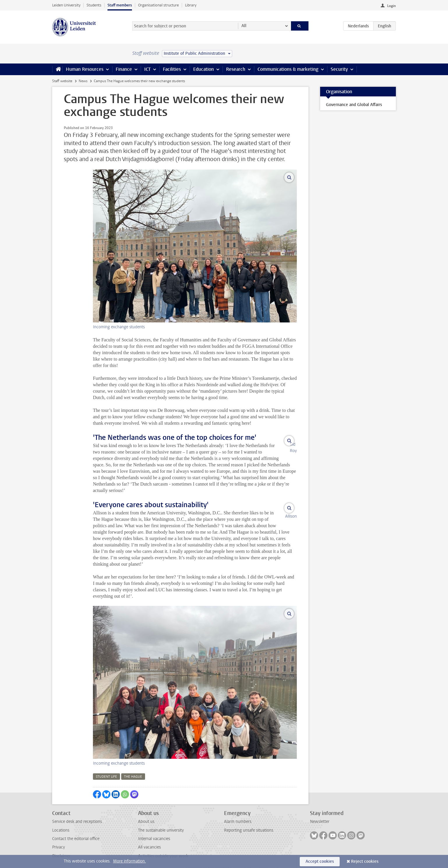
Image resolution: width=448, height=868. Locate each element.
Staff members (120, 5)
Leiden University (66, 5)
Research (236, 69)
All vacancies (149, 841)
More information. (129, 861)
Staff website (62, 81)
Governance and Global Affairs (354, 105)
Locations (61, 824)
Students (94, 5)
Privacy (59, 841)
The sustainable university (161, 824)
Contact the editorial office (76, 832)
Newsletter (320, 815)
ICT (147, 69)
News (83, 81)
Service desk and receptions (77, 815)
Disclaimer (61, 850)
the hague (133, 770)
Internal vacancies (154, 832)
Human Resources (85, 69)
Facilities (172, 69)
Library (191, 5)
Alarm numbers (238, 815)
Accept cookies (320, 861)
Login (391, 6)
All (244, 26)
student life (106, 770)
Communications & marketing (288, 69)
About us (146, 815)
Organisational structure (158, 5)
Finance (124, 69)
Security (339, 69)
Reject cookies (365, 861)
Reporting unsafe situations (249, 824)
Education (203, 69)
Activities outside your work (163, 850)
